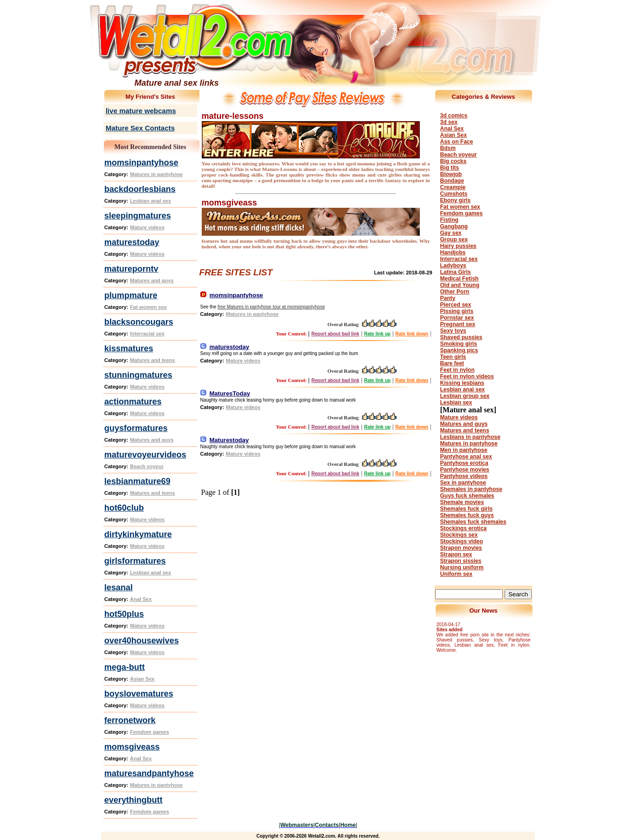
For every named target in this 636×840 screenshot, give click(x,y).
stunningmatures (138, 375)
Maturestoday (229, 440)
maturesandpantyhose (149, 773)
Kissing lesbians (462, 383)
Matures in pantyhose (156, 174)
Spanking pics (459, 350)
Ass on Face (457, 142)
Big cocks (454, 161)
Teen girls (453, 357)
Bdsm (448, 148)
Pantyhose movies (465, 470)
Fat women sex (148, 307)
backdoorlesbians (140, 189)
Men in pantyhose (464, 450)
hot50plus (124, 614)
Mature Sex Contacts (140, 128)
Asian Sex (142, 679)
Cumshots (454, 194)
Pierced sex (456, 305)
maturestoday (132, 242)
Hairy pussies (458, 246)
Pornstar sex (457, 318)
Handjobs (453, 253)
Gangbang (454, 226)
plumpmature (131, 295)
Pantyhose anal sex (466, 457)
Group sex (454, 239)
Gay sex (451, 233)
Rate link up (377, 334)
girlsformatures (135, 561)
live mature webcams (141, 111)
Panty (448, 298)
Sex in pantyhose (463, 483)
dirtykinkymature (138, 534)
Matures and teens (153, 360)
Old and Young (460, 285)
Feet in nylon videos (467, 376)
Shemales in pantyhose (471, 489)
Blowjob (451, 174)
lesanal (119, 587)
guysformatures (136, 428)
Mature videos (147, 227)
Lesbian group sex (465, 396)
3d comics (454, 116)
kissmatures (129, 348)
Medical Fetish (460, 279)
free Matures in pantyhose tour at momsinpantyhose (271, 307)
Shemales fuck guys (467, 515)
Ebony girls (455, 200)
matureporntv (131, 269)
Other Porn (455, 292)
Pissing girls (457, 311)
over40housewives (142, 641)
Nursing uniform (462, 567)
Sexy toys (453, 331)
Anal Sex (141, 599)
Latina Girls (456, 272)
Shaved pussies (462, 337)
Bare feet (452, 363)
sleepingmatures (138, 216)
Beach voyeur (147, 466)
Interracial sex (147, 334)
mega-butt (125, 667)
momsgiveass (132, 747)
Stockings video (462, 541)
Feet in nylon (458, 370)
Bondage (452, 181)
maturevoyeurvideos (145, 455)
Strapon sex (456, 554)
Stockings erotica (464, 528)
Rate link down (412, 334)
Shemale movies (462, 502)
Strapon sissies (461, 561)
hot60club (124, 508)
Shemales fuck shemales (473, 522)
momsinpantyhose (141, 163)
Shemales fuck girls (467, 509)
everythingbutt (133, 800)
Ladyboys (453, 266)
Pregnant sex (458, 324)
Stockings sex (459, 535)
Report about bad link (335, 334)
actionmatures (133, 402)
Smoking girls (459, 344)
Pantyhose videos (464, 476)
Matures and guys (152, 280)
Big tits (450, 168)
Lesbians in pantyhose (470, 437)
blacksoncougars (139, 322)
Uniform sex (456, 574)
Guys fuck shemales (467, 496)
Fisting (449, 220)
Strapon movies (461, 548)
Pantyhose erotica (464, 463)
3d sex (449, 122)
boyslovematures (139, 694)
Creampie (453, 187)
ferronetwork (130, 720)
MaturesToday (230, 393)
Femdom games (150, 732)
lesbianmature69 (137, 481)
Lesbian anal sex (150, 201)
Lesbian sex (456, 403)
